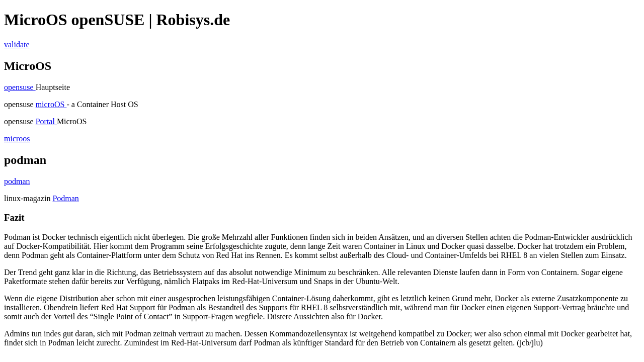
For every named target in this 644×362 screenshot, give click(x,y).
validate (17, 44)
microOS (51, 104)
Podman (65, 198)
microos (17, 139)
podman (17, 181)
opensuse (20, 87)
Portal (46, 121)
